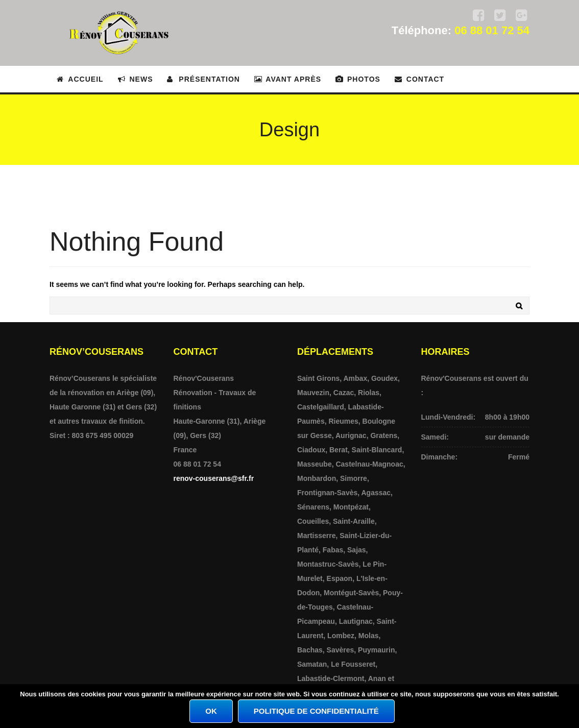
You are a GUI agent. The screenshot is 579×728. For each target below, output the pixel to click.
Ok (211, 711)
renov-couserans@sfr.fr (214, 478)
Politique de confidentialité (316, 711)
